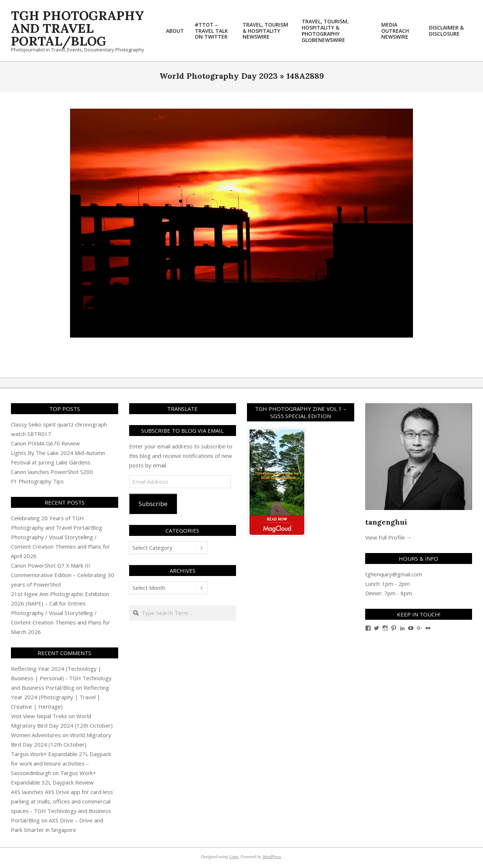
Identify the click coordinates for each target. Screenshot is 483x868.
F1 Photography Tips (37, 481)
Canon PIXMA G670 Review (45, 443)
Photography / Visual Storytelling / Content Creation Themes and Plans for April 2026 (61, 546)
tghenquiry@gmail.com (394, 574)
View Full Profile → (389, 537)
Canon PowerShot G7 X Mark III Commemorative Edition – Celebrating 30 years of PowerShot (63, 575)
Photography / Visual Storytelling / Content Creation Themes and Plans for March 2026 (61, 622)
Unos (234, 857)
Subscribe (153, 504)
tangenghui (386, 522)
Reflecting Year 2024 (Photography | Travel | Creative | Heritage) (60, 697)
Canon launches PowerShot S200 (52, 472)
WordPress (272, 857)
